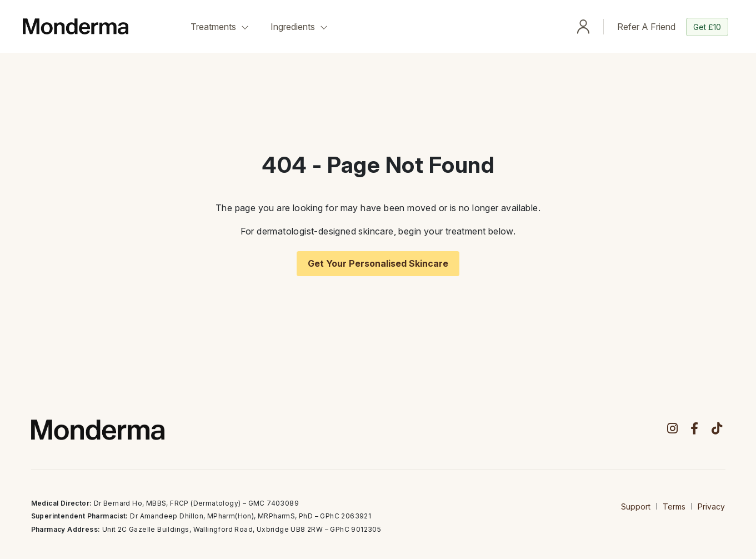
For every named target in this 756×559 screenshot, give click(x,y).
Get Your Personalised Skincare (378, 263)
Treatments (213, 27)
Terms (674, 506)
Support (636, 506)
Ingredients (293, 27)
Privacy (711, 506)
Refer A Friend (673, 27)
